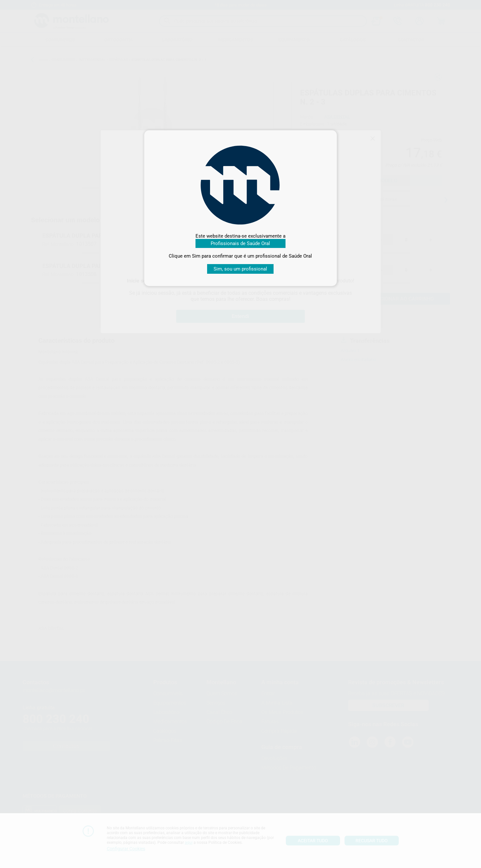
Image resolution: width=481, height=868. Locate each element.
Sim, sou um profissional (240, 269)
